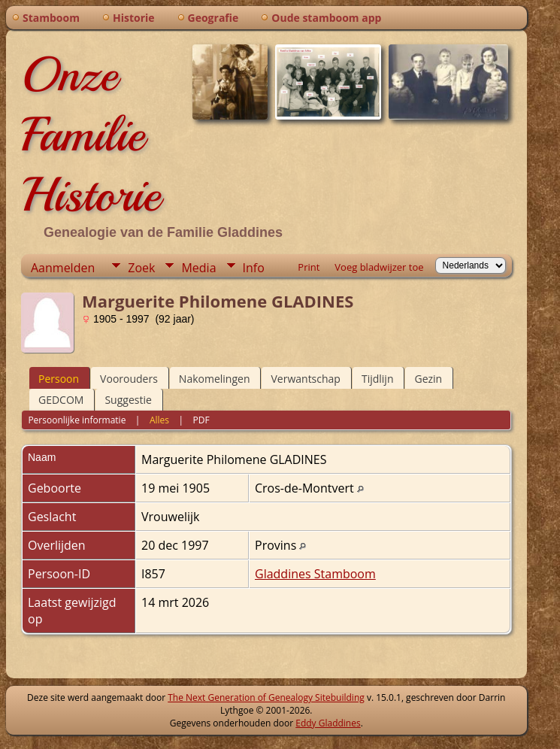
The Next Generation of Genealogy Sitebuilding (266, 697)
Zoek (141, 268)
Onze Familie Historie (91, 135)
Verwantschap (305, 379)
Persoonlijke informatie (77, 420)
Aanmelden (63, 268)
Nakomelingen (215, 379)
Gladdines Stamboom (315, 574)
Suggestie (128, 400)
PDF (201, 420)
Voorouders (129, 379)
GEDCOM (61, 400)
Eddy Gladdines (328, 723)
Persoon (59, 379)
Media (198, 268)
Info (254, 268)
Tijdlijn (378, 379)
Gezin (428, 379)
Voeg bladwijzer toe (379, 267)
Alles (159, 420)
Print (309, 267)
